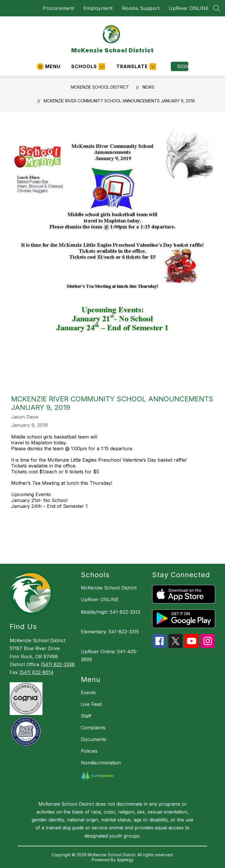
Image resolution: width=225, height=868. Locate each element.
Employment (98, 8)
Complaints (93, 728)
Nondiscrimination (101, 763)
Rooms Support (141, 8)
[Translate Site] (135, 67)
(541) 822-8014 (36, 672)
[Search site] (217, 8)
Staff (86, 716)
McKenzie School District (100, 87)
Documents (94, 739)
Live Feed (91, 704)
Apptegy (125, 860)
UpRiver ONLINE (189, 8)
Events (88, 692)
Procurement (58, 8)
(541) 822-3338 (58, 664)
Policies (89, 751)
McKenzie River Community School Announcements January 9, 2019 (119, 101)
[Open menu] (49, 67)
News (148, 87)
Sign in (183, 66)
